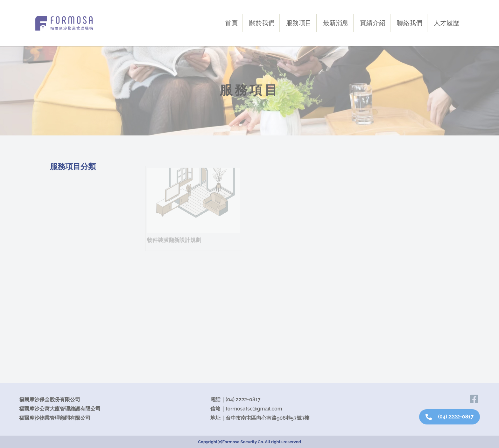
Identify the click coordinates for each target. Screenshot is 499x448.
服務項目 (299, 23)
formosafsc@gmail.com (254, 409)
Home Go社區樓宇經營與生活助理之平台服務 (90, 245)
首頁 (231, 23)
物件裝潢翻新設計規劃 (86, 283)
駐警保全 (66, 204)
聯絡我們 (410, 23)
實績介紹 (373, 23)
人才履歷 (446, 23)
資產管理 (66, 222)
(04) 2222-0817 (243, 400)
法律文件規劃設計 (80, 298)
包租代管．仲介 (77, 268)
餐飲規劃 (66, 315)
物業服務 (66, 186)
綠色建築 (66, 333)
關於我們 (262, 23)
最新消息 (336, 23)
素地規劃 (66, 350)
